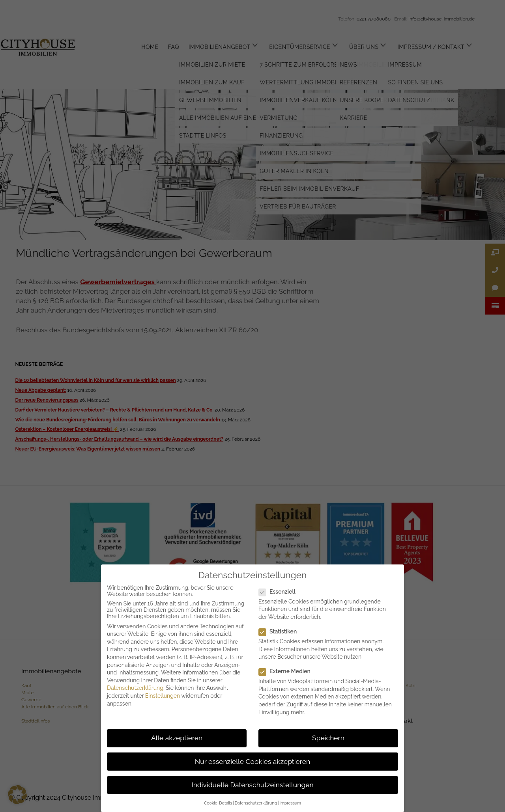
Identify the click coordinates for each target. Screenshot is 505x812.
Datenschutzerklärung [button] (256, 803)
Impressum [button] (290, 803)
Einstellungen (163, 696)
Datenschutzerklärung (135, 688)
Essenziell (280, 592)
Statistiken (281, 631)
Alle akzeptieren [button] (177, 738)
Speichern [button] (328, 738)
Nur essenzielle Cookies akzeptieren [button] (252, 762)
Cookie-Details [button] (218, 803)
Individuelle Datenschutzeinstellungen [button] (252, 785)
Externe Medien (288, 671)
